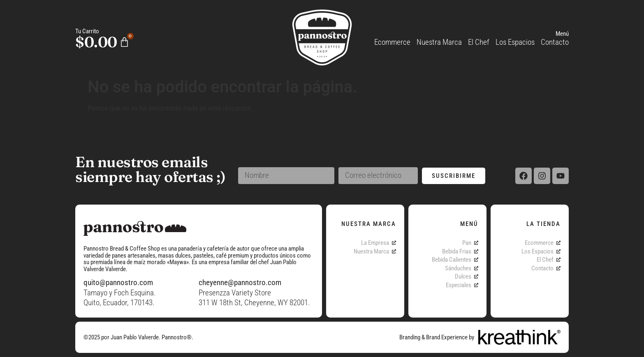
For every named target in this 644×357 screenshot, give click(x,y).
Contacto (555, 42)
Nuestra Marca (439, 42)
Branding (410, 337)
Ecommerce (392, 42)
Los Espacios (515, 42)
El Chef (479, 42)
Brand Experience (447, 337)
